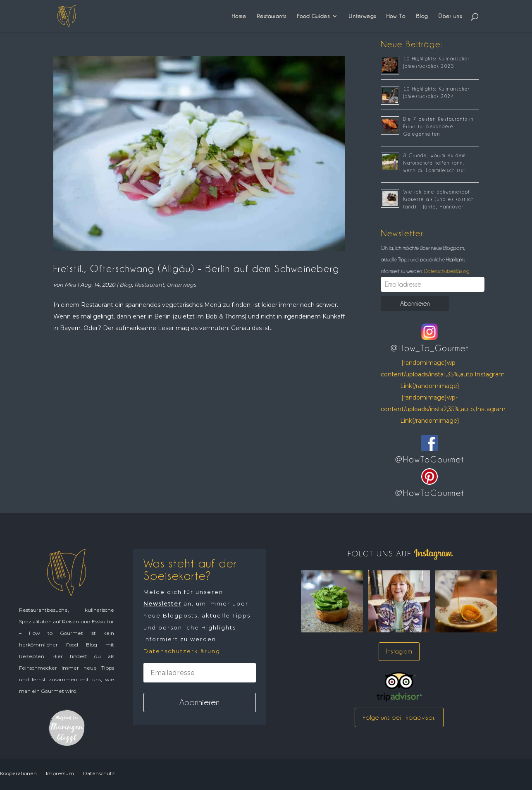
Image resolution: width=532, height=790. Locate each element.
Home (239, 16)
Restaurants (272, 16)
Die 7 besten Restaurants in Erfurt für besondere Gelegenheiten (439, 127)
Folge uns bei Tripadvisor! (399, 717)
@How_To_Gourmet (430, 348)
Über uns (450, 16)
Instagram (399, 651)
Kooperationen (18, 773)
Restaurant (149, 285)
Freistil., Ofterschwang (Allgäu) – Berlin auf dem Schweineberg (196, 269)
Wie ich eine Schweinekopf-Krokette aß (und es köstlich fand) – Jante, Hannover (439, 199)
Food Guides (313, 16)
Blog (422, 16)
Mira (70, 285)
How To (396, 16)
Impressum (60, 773)
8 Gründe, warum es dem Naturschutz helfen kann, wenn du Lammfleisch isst (435, 163)
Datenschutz (99, 773)
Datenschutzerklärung (446, 271)
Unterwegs (362, 16)
